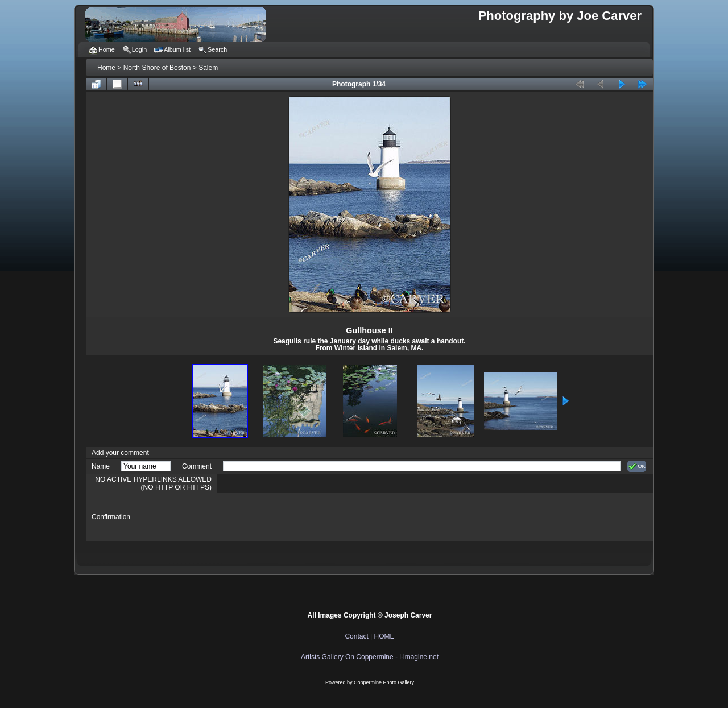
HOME (384, 636)
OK (637, 466)
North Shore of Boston (157, 68)
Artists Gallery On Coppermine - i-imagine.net (370, 657)
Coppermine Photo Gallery (384, 682)
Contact (356, 636)
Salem (208, 68)
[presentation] (309, 517)
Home (106, 68)
